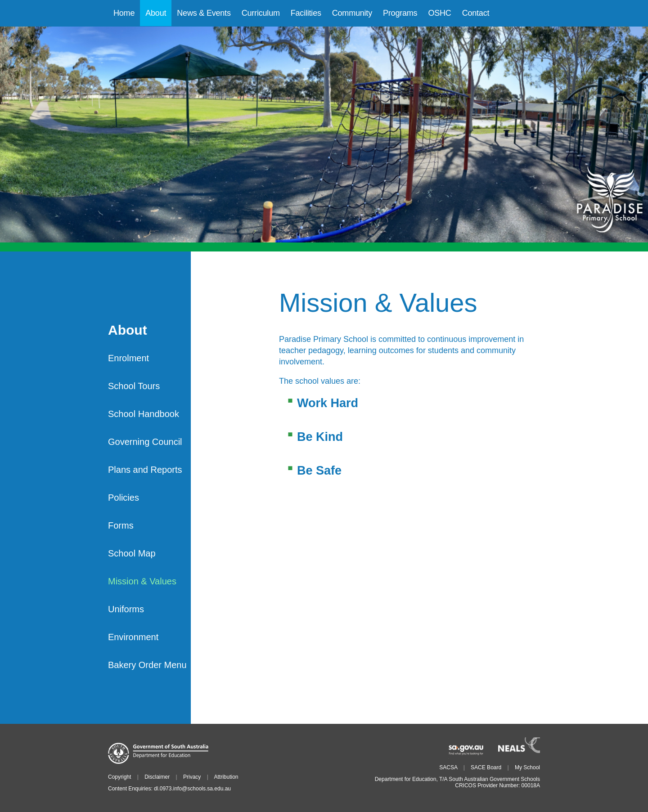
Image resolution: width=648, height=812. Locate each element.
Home (124, 13)
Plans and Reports (145, 470)
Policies (124, 498)
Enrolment (128, 358)
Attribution (226, 777)
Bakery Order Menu (147, 665)
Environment (133, 637)
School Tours (134, 386)
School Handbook (144, 414)
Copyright (119, 777)
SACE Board (486, 767)
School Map (132, 553)
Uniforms (126, 609)
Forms (121, 525)
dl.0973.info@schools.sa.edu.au (192, 789)
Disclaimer (157, 777)
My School (527, 767)
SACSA (448, 767)
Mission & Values (142, 581)
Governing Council (145, 442)
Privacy (192, 777)
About (128, 330)
